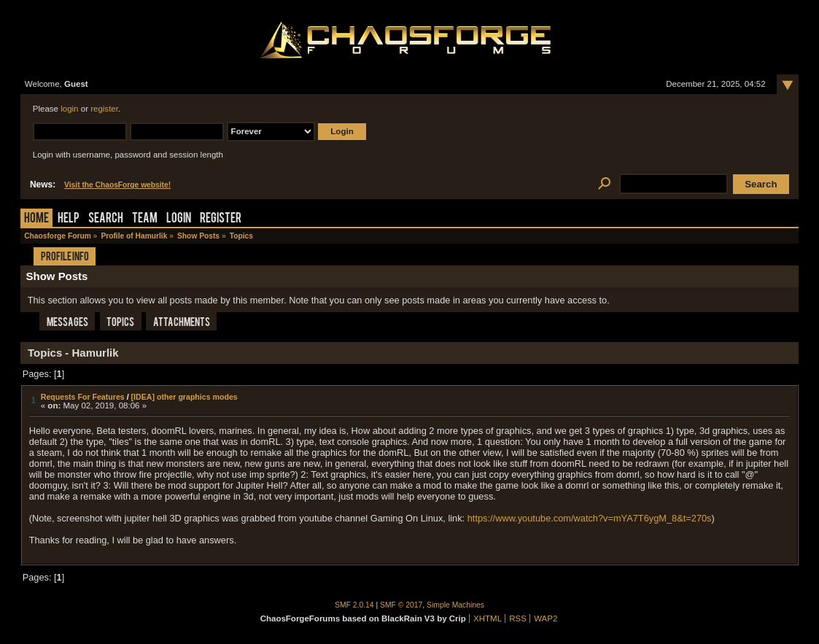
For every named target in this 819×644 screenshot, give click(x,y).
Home (36, 219)
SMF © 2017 (401, 605)
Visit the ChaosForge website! (117, 185)
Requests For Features (83, 397)
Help (69, 219)
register (104, 109)
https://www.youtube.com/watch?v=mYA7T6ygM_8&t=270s (590, 518)
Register (221, 219)
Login (179, 219)
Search (106, 219)
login (69, 109)
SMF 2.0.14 (354, 605)
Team (145, 219)
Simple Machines (455, 605)
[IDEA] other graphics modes (185, 397)
